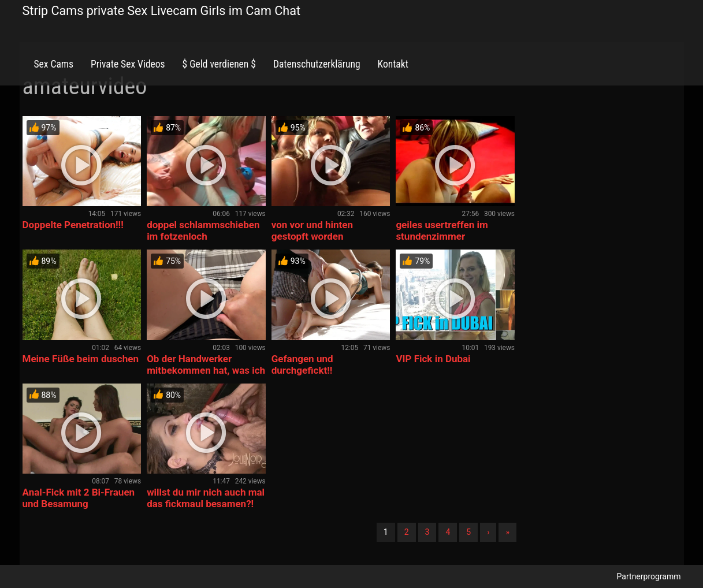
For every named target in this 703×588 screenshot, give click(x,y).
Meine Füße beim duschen (81, 359)
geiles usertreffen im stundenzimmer (442, 230)
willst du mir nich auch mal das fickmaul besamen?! (206, 498)
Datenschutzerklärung (317, 64)
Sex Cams (54, 64)
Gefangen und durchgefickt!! (302, 364)
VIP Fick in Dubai (433, 359)
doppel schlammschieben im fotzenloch (203, 230)
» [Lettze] (507, 532)
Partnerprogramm (649, 576)
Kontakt (393, 64)
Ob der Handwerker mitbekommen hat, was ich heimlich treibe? (206, 370)
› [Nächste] (488, 532)
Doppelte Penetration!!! (73, 225)
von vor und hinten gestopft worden (312, 230)
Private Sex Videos (128, 64)
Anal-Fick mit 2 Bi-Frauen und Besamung (79, 498)
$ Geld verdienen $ (219, 64)
